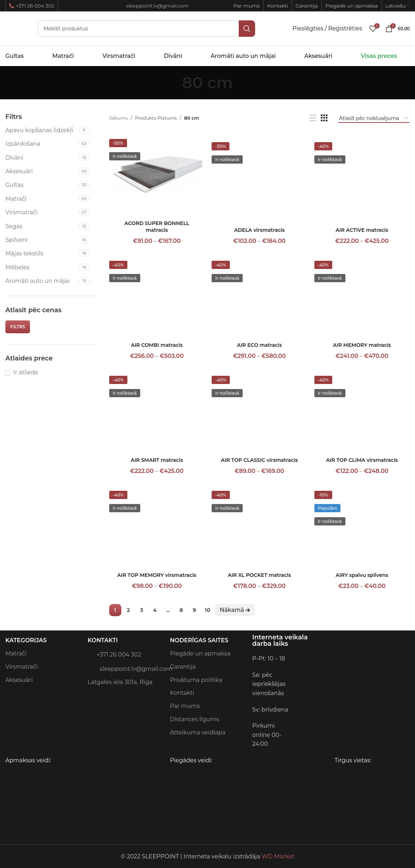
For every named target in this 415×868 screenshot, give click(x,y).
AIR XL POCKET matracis (259, 575)
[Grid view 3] (324, 118)
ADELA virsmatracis (259, 230)
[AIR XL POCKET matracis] (259, 527)
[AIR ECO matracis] (259, 296)
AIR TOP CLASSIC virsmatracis (259, 460)
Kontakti (103, 640)
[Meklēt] (146, 29)
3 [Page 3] (142, 610)
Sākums (118, 118)
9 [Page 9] (194, 610)
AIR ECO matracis (259, 345)
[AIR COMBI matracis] (157, 296)
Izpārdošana (23, 144)
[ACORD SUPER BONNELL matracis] (157, 175)
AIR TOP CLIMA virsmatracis (362, 460)
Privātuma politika (196, 680)
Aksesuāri (19, 171)
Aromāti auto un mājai (37, 281)
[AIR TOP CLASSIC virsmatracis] (259, 411)
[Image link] (340, 658)
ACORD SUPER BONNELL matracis (157, 227)
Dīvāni (14, 158)
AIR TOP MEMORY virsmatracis (157, 575)
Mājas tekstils (24, 253)
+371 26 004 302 (32, 6)
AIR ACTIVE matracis (362, 230)
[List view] (313, 118)
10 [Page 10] (207, 610)
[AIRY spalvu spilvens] (362, 527)
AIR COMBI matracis (157, 345)
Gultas (14, 185)
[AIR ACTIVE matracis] (362, 178)
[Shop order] (374, 118)
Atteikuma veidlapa (198, 732)
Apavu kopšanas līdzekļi (39, 130)
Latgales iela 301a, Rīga (120, 682)
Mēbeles (17, 267)
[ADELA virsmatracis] (259, 178)
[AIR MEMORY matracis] (362, 296)
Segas (14, 226)
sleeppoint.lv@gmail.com (125, 668)
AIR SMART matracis (157, 460)
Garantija (183, 667)
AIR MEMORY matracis (362, 345)
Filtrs (18, 327)
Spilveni (17, 240)
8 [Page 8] (181, 610)
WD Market (278, 856)
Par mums (185, 706)
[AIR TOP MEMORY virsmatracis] (157, 527)
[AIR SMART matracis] (157, 411)
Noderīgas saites (199, 640)
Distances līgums (194, 719)
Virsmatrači (22, 212)
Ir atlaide (26, 372)
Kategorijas (26, 640)
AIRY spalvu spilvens (362, 575)
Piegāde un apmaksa (200, 654)
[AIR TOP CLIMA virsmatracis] (362, 411)
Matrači (16, 199)
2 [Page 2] (128, 610)
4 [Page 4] (155, 610)
